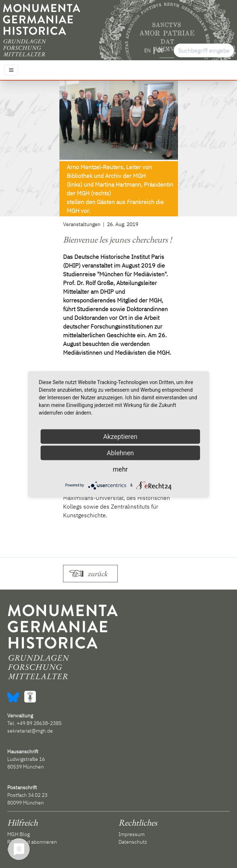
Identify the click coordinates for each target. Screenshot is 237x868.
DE (160, 50)
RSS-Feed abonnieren (32, 842)
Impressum (132, 834)
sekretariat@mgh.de (30, 731)
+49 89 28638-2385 (39, 723)
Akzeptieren (120, 436)
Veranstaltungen (82, 224)
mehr (120, 469)
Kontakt (16, 849)
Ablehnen (120, 453)
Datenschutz (133, 842)
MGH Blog (18, 834)
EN (147, 50)
